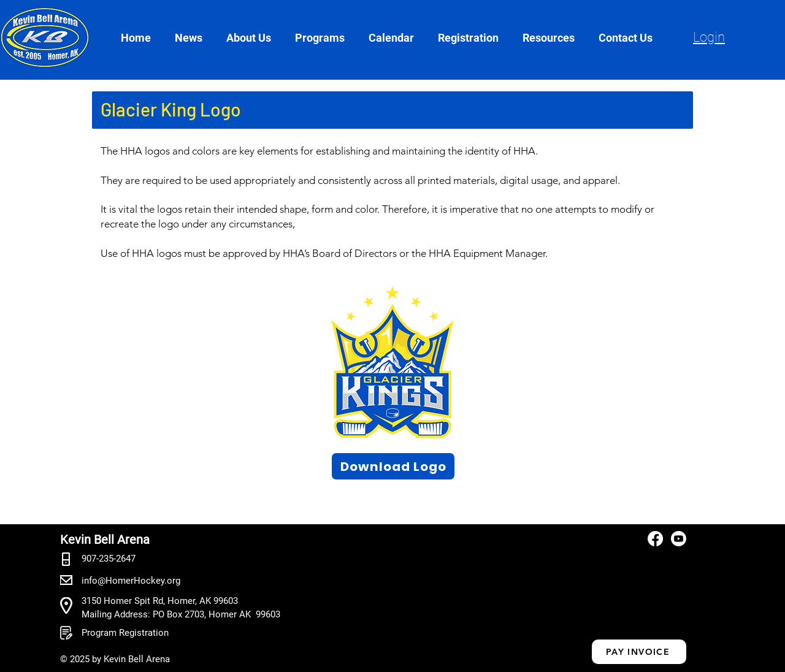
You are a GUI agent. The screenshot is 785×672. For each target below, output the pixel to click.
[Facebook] (655, 539)
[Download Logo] (393, 466)
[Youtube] (679, 539)
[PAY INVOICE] (639, 652)
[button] (255, 38)
